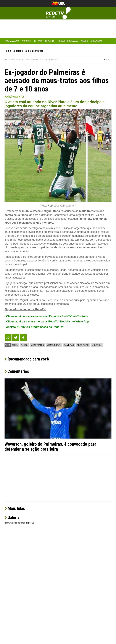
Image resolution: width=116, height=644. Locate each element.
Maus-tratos (37, 345)
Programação (11, 41)
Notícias (26, 41)
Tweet (107, 60)
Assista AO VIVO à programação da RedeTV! (35, 327)
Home (8, 51)
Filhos (24, 345)
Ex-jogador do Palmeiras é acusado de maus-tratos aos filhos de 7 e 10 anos (57, 81)
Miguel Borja (54, 345)
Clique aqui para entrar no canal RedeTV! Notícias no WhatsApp (48, 322)
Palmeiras (69, 345)
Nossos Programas (68, 41)
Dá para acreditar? (35, 51)
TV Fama (38, 41)
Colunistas (97, 41)
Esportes (50, 41)
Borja (15, 345)
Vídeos (85, 41)
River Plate (83, 345)
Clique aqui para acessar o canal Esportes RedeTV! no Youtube (47, 316)
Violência (97, 345)
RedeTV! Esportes (58, 13)
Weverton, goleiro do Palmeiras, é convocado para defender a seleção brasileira (51, 447)
